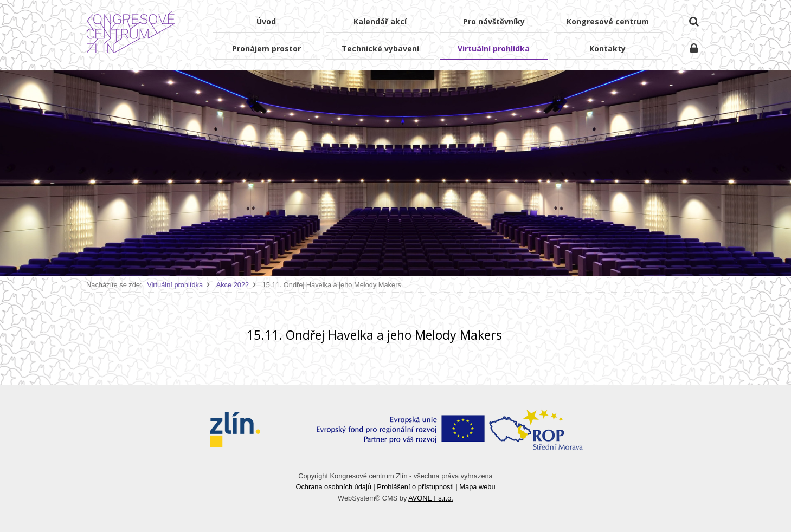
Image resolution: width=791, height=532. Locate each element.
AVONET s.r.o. (431, 498)
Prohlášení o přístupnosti (415, 487)
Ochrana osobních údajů (333, 487)
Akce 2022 (233, 285)
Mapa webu (477, 487)
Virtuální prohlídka (175, 285)
